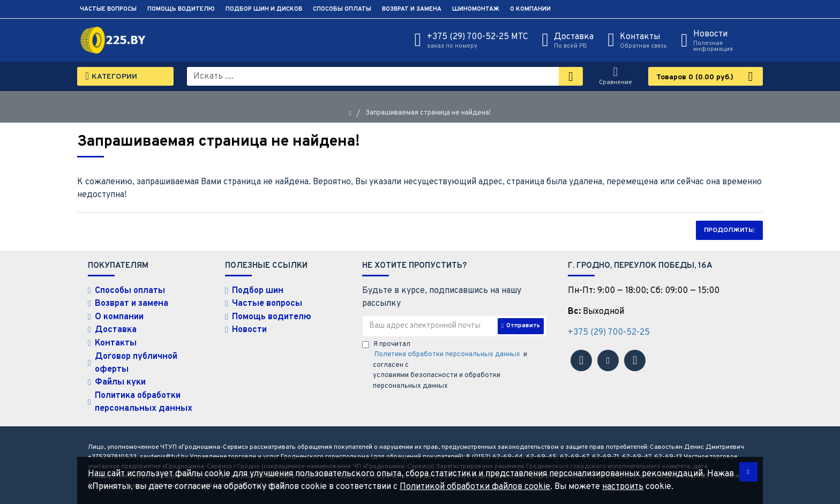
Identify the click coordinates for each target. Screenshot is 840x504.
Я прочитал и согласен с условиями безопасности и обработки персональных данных (445, 365)
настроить (623, 487)
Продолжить (728, 230)
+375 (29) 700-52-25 (609, 333)
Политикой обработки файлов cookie (475, 487)
